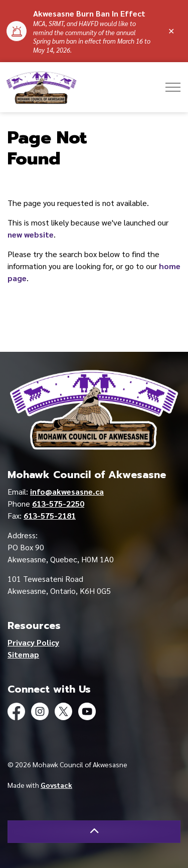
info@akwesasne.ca (67, 491)
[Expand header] (173, 87)
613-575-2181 (50, 515)
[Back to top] (94, 832)
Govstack (56, 785)
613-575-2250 (58, 503)
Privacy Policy (33, 642)
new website (31, 234)
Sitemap (23, 654)
